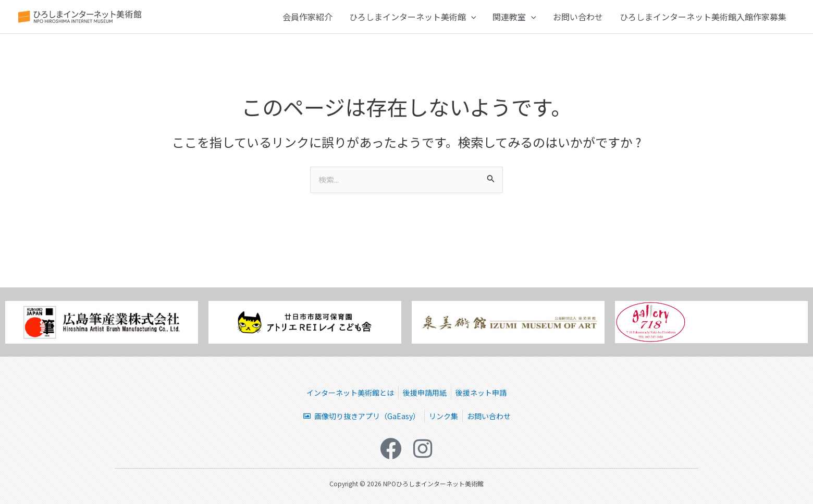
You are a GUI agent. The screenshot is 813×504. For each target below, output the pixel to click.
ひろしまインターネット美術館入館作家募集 (703, 19)
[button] (471, 19)
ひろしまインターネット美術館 (413, 19)
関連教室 (514, 19)
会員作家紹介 (307, 19)
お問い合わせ (578, 19)
